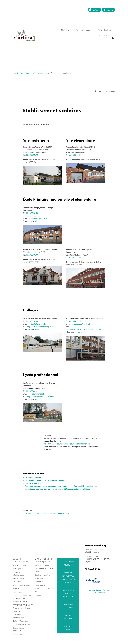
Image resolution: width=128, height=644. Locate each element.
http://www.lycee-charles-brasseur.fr (42, 397)
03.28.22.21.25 (75, 321)
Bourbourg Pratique (104, 35)
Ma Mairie (65, 30)
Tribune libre (18, 592)
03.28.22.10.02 (75, 155)
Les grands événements (22, 624)
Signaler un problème (68, 563)
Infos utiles (39, 591)
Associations (18, 634)
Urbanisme (17, 582)
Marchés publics (19, 578)
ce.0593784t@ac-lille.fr (38, 219)
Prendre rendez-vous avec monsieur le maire (68, 577)
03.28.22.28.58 (32, 213)
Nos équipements (42, 578)
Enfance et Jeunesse (42, 73)
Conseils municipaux (68, 617)
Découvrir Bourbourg (84, 30)
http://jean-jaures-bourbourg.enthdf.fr (42, 327)
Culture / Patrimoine (20, 621)
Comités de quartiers (68, 606)
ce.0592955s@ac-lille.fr (81, 324)
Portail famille (40, 582)
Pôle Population (19, 569)
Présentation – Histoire (21, 608)
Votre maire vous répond (22, 602)
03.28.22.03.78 (32, 155)
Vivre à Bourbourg (105, 30)
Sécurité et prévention (21, 585)
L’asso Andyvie (40, 585)
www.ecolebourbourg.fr (31, 216)
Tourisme (16, 611)
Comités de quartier (42, 575)
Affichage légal (68, 628)
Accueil (15, 73)
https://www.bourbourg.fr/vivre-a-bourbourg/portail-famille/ (67, 444)
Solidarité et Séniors (42, 565)
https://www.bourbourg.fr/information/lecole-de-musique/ (46, 513)
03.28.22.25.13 (75, 258)
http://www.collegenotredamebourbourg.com (84, 329)
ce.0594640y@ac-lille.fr (38, 324)
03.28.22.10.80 (32, 255)
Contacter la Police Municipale (68, 593)
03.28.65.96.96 (32, 321)
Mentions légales (95, 590)
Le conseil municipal (21, 562)
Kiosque (16, 589)
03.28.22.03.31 (32, 391)
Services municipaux (21, 565)
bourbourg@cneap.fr (37, 394)
